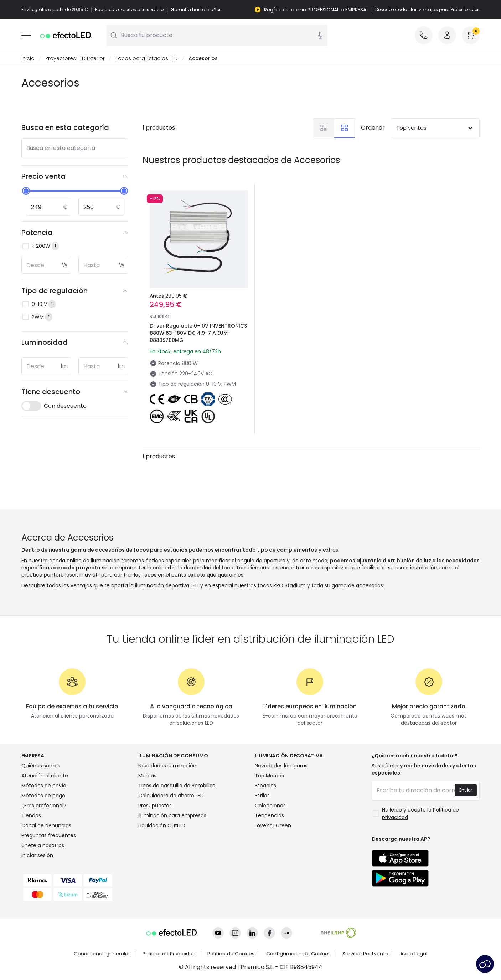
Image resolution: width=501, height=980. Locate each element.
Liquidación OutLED (162, 825)
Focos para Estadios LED (147, 58)
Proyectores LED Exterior (75, 58)
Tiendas (31, 815)
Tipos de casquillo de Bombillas (177, 786)
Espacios (265, 786)
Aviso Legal (414, 954)
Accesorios (203, 58)
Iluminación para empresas (172, 815)
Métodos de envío (44, 786)
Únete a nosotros (43, 845)
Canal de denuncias (46, 825)
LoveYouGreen (273, 825)
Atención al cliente (45, 776)
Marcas (147, 776)
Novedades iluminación (167, 766)
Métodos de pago (43, 796)
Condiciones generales (102, 954)
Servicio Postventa (365, 954)
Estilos (262, 796)
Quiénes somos (41, 766)
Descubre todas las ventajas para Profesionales (427, 10)
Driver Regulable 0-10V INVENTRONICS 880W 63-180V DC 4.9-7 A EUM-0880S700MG (198, 333)
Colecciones (270, 806)
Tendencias (269, 815)
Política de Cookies (231, 954)
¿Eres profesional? (44, 806)
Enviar (466, 790)
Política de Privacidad (169, 954)
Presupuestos (155, 806)
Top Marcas (269, 776)
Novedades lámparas (281, 766)
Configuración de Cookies (298, 954)
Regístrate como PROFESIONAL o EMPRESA (315, 10)
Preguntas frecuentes (49, 835)
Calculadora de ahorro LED (171, 796)
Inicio (28, 58)
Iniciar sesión (37, 855)
